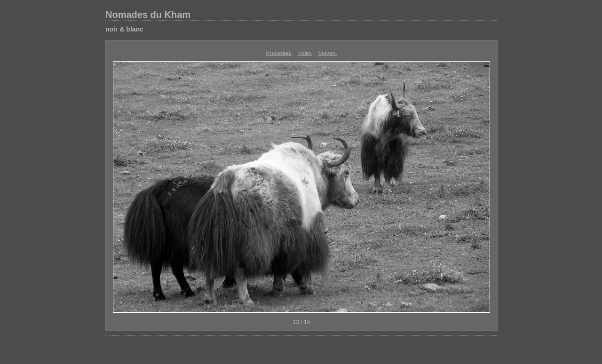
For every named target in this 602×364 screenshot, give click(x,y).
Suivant (327, 53)
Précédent (279, 53)
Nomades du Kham (148, 15)
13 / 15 (302, 322)
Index (305, 53)
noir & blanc (124, 29)
